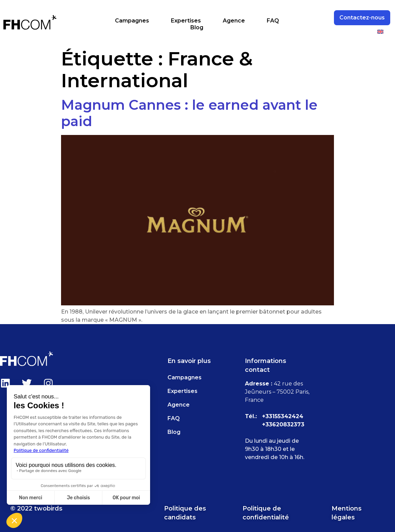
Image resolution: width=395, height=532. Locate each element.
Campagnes (132, 21)
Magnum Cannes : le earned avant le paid (189, 113)
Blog (197, 27)
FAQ (273, 21)
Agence (234, 21)
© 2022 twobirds (36, 508)
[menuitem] (380, 32)
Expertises (186, 21)
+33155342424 (283, 416)
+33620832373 (283, 424)
